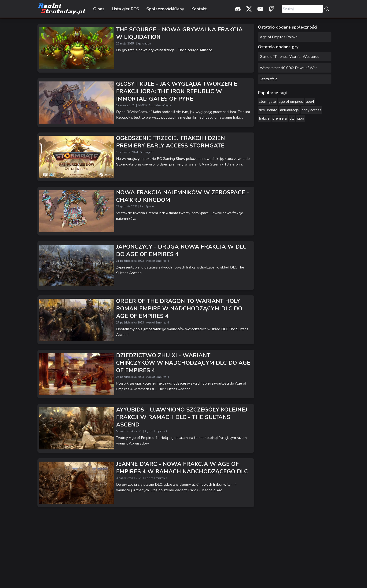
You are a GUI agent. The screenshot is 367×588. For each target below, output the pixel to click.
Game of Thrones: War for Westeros (290, 57)
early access (311, 110)
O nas (99, 9)
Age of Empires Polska (279, 37)
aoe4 (310, 102)
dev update (268, 110)
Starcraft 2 (268, 79)
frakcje (264, 118)
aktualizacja (289, 110)
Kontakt (199, 9)
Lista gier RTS (125, 9)
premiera (280, 118)
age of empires (291, 102)
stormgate (267, 102)
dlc (292, 118)
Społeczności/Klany (165, 9)
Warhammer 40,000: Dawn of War (288, 68)
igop (301, 118)
